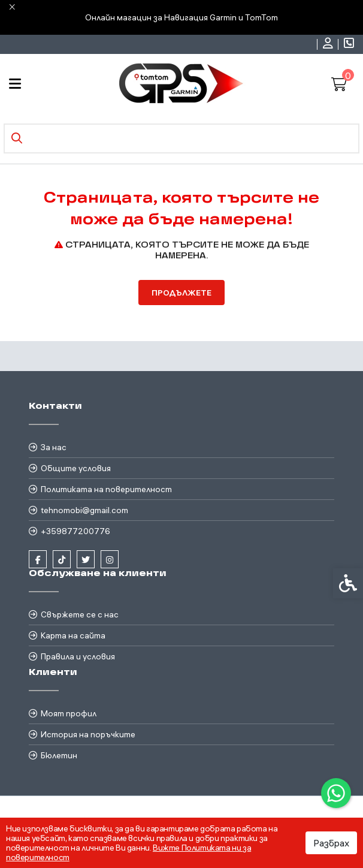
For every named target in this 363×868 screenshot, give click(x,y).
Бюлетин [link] (59, 755)
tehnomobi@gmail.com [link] (84, 510)
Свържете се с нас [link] (80, 614)
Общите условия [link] (76, 468)
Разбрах (331, 843)
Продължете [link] (181, 293)
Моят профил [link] (69, 713)
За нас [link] (54, 447)
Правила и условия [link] (78, 656)
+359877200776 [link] (75, 531)
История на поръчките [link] (88, 734)
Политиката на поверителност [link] (106, 489)
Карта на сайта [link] (73, 635)
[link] (336, 793)
